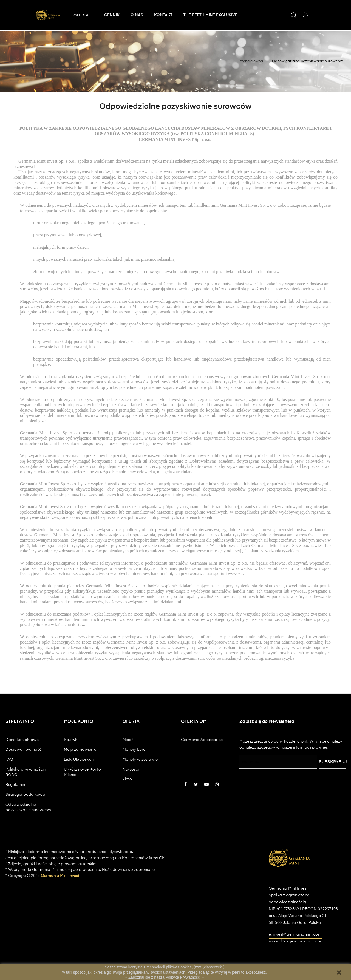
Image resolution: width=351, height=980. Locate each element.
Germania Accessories (202, 740)
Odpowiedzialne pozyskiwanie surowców (28, 807)
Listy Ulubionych (79, 760)
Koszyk (71, 740)
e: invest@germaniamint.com (295, 934)
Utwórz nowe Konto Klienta (82, 772)
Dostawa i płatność (24, 750)
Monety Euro (134, 750)
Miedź (128, 740)
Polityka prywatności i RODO (26, 772)
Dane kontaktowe (22, 740)
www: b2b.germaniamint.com (296, 941)
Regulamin (15, 785)
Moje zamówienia (80, 750)
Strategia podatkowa (25, 795)
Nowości (131, 769)
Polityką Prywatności (184, 977)
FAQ (9, 760)
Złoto (127, 779)
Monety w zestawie (140, 760)
